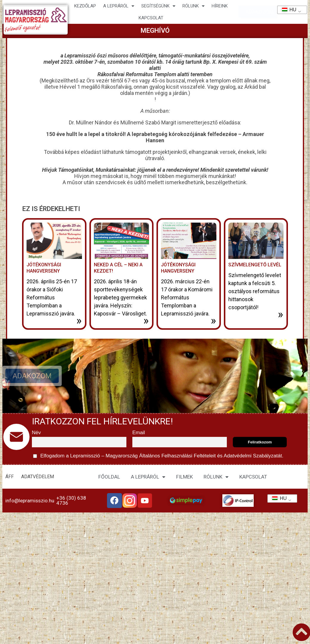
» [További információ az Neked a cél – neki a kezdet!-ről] (146, 321)
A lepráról (119, 6)
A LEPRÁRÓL (148, 477)
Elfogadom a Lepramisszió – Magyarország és (158, 456)
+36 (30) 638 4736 (71, 500)
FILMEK (185, 477)
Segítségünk (158, 6)
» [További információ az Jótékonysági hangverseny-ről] (213, 321)
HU (287, 10)
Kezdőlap (85, 6)
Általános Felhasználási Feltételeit (177, 456)
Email (139, 433)
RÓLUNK (216, 477)
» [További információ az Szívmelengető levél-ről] (280, 314)
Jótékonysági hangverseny (178, 268)
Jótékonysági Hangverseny (44, 268)
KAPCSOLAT (151, 18)
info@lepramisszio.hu (30, 501)
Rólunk (193, 6)
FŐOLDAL (109, 477)
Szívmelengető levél (255, 265)
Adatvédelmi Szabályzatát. (253, 456)
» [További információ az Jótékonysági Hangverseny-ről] (79, 321)
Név (36, 433)
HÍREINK (220, 6)
